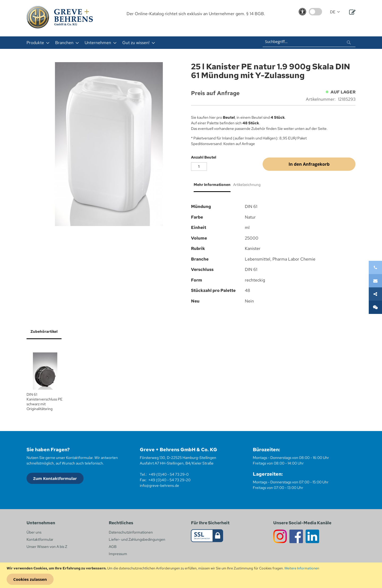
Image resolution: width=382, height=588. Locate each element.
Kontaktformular (40, 539)
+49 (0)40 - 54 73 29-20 (169, 480)
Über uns (34, 532)
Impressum (118, 554)
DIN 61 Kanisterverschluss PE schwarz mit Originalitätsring (45, 402)
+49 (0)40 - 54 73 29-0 (169, 474)
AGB (113, 547)
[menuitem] (36, 43)
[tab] (211, 187)
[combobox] (309, 42)
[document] (192, 575)
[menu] (121, 43)
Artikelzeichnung (247, 185)
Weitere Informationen (302, 568)
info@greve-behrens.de (159, 485)
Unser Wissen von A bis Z (47, 547)
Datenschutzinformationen (131, 532)
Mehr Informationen (212, 185)
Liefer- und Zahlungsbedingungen (137, 539)
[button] (335, 12)
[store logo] (60, 17)
